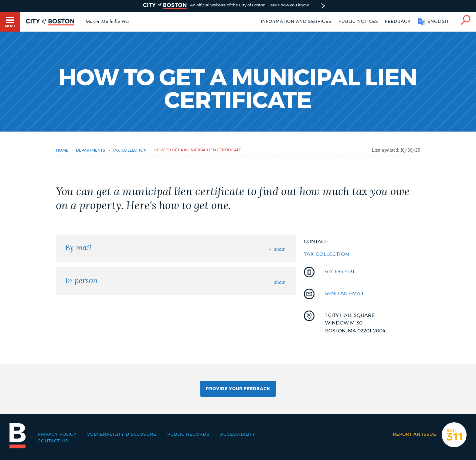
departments (90, 151)
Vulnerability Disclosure (122, 434)
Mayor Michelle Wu (107, 22)
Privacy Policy (57, 434)
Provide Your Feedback (238, 389)
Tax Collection (327, 254)
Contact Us (53, 441)
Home (62, 151)
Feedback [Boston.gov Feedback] (398, 22)
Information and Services (296, 22)
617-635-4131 (340, 272)
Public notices (358, 22)
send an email (345, 294)
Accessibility (238, 434)
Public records (188, 434)
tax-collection (130, 151)
